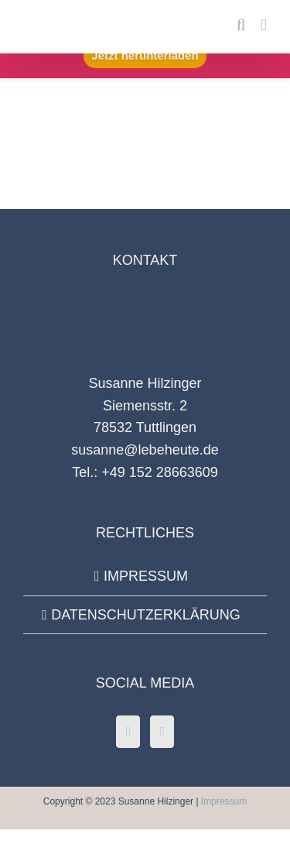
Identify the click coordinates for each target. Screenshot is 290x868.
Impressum (224, 801)
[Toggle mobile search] (241, 25)
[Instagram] (162, 732)
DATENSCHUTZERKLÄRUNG (146, 615)
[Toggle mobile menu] (264, 25)
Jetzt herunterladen (145, 55)
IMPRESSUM (146, 576)
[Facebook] (128, 732)
